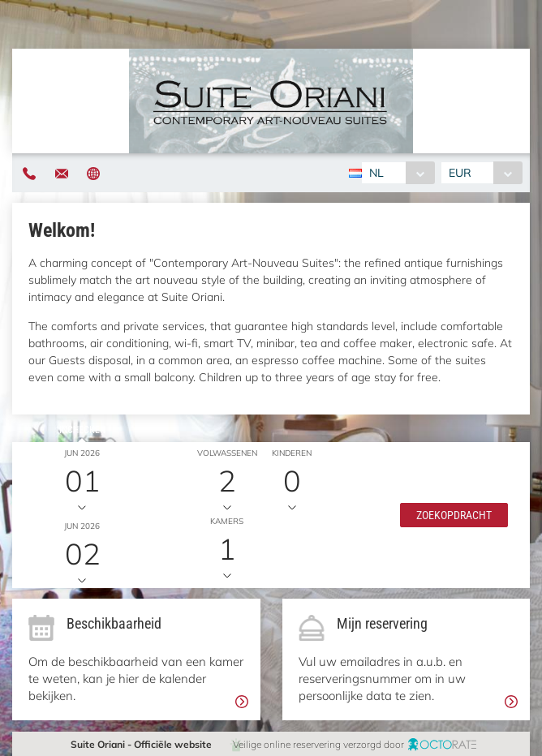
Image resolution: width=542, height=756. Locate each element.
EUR (460, 173)
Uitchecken (82, 503)
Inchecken (82, 430)
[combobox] (398, 173)
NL (376, 173)
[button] (454, 515)
